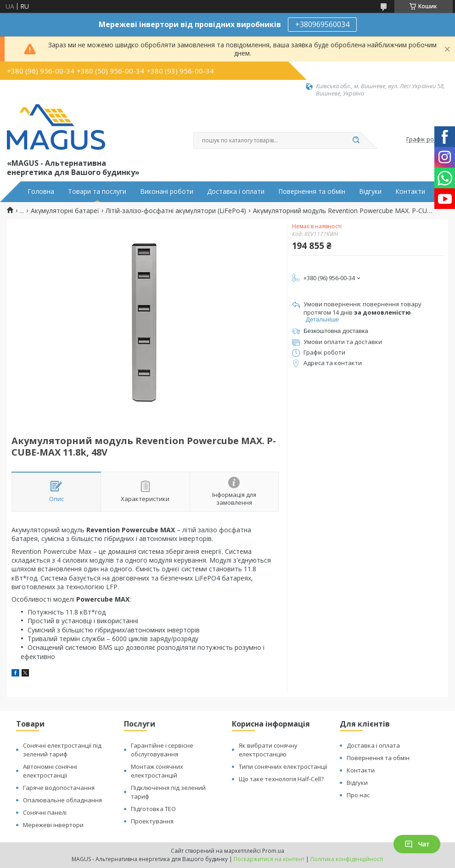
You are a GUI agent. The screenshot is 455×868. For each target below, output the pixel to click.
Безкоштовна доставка (336, 331)
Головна (41, 192)
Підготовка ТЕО (153, 809)
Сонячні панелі (45, 812)
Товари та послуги (97, 192)
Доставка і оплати (236, 192)
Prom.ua (273, 851)
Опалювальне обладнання (62, 800)
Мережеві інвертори (53, 825)
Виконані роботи (167, 192)
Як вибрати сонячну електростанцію (268, 750)
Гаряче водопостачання (59, 788)
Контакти (410, 192)
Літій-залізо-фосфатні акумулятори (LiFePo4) (176, 211)
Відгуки (370, 192)
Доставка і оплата (373, 745)
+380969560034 (322, 24)
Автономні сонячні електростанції (50, 771)
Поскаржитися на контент (269, 859)
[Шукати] (356, 141)
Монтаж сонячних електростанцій (157, 771)
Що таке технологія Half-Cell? (281, 779)
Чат (417, 844)
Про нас (358, 795)
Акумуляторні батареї (65, 211)
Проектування (152, 821)
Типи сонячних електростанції (283, 767)
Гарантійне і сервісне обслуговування (162, 750)
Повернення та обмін (312, 192)
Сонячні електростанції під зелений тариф (62, 750)
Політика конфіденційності (347, 859)
